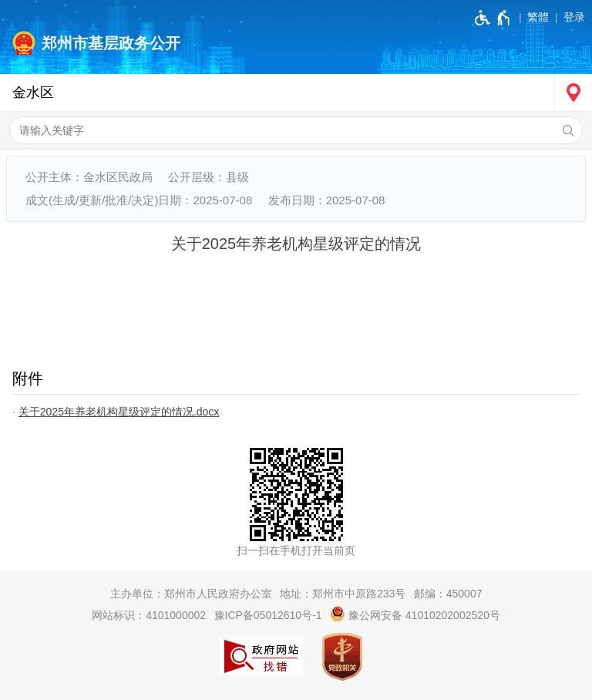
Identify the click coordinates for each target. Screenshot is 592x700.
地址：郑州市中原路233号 (343, 594)
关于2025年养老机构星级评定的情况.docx (119, 412)
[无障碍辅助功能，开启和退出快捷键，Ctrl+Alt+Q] (493, 18)
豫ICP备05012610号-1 (268, 615)
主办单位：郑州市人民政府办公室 (191, 594)
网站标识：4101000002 (149, 615)
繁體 (538, 17)
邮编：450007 (448, 594)
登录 (574, 17)
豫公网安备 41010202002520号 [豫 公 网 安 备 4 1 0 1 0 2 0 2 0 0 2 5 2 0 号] (415, 614)
